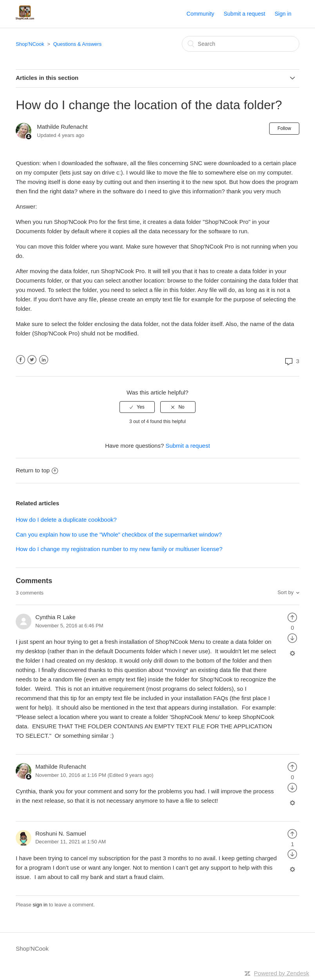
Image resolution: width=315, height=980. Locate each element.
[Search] (241, 44)
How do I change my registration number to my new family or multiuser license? (119, 549)
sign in (40, 905)
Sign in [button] (283, 14)
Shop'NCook (30, 44)
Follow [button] (284, 128)
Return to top (37, 470)
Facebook (21, 360)
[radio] (137, 407)
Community (200, 14)
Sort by (285, 592)
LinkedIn (44, 360)
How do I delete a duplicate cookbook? (66, 520)
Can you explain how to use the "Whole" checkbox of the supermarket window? (119, 534)
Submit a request (244, 14)
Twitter (32, 360)
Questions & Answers (78, 44)
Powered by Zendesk (282, 973)
